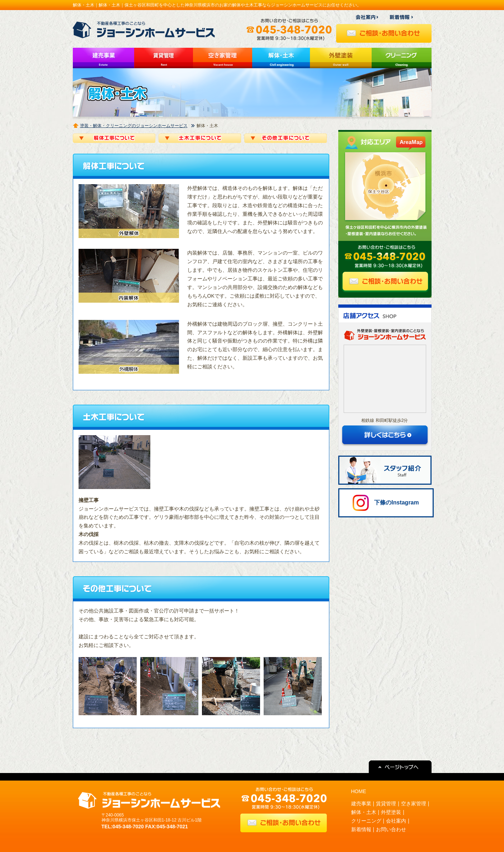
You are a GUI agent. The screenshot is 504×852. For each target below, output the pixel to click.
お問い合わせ (391, 829)
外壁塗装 (391, 812)
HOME (359, 791)
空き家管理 (414, 804)
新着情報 (361, 829)
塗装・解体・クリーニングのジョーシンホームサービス (134, 126)
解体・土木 (364, 812)
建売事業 (361, 804)
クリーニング (366, 821)
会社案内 (396, 821)
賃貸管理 (386, 804)
